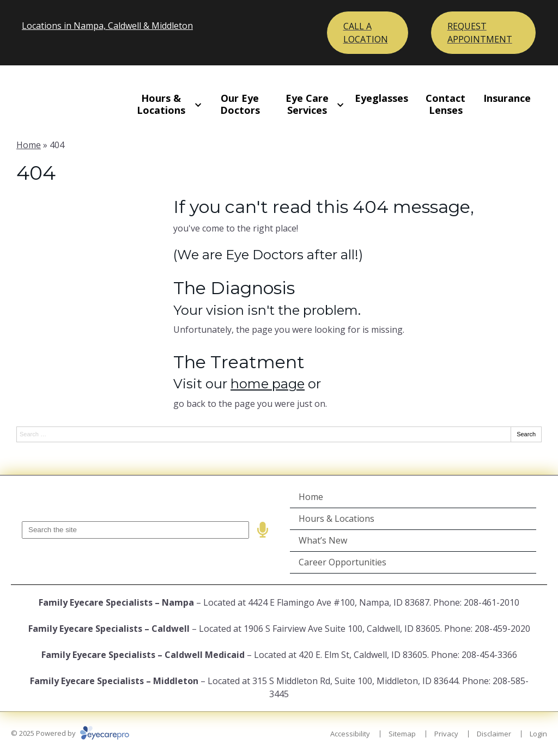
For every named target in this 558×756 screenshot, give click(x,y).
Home (29, 145)
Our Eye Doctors (240, 104)
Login (538, 734)
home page (268, 384)
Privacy (446, 734)
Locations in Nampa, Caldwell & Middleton (107, 26)
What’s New (323, 540)
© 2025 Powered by (70, 733)
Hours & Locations (161, 104)
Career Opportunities (342, 562)
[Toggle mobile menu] (368, 33)
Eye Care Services (307, 104)
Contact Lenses (445, 104)
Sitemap (402, 734)
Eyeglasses (381, 98)
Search (526, 434)
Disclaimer (494, 734)
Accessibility (350, 734)
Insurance (507, 98)
